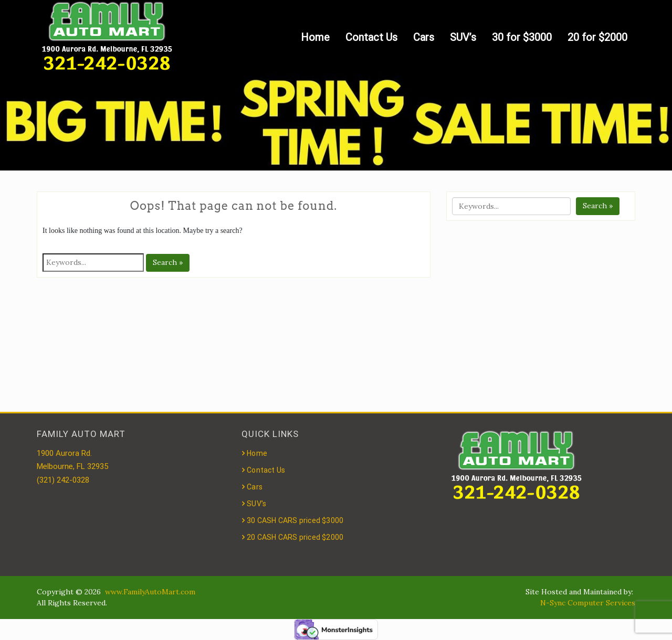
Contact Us (371, 37)
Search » (168, 262)
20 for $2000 (597, 37)
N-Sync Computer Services (588, 603)
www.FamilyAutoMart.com (150, 592)
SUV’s (463, 37)
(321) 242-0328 (63, 480)
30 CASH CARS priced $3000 (295, 520)
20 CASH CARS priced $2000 (295, 537)
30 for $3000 (522, 37)
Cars (424, 37)
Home (315, 37)
